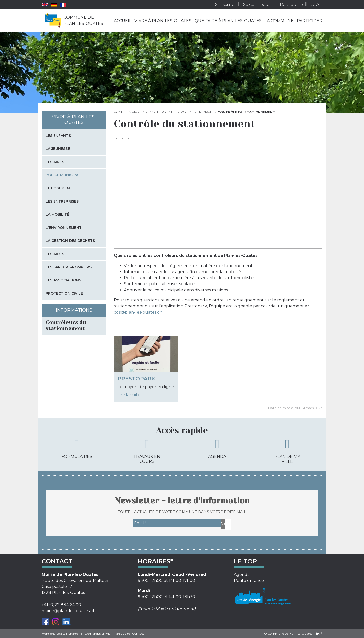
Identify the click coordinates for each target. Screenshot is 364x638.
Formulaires (77, 448)
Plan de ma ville (287, 451)
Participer (310, 21)
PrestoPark (136, 378)
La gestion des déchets (70, 241)
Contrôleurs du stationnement (66, 325)
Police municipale (197, 112)
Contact (138, 634)
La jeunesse (58, 149)
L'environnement (64, 228)
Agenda (217, 448)
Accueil (123, 21)
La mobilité (57, 214)
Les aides (55, 254)
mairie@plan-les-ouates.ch (69, 611)
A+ (319, 4)
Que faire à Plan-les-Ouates (228, 21)
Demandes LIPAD (98, 634)
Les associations (63, 280)
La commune (279, 21)
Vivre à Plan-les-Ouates (163, 21)
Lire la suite (129, 395)
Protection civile (64, 293)
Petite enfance (249, 580)
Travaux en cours (147, 451)
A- (313, 5)
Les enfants (58, 136)
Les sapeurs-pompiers (69, 267)
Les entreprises (62, 201)
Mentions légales (54, 634)
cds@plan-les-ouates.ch (138, 312)
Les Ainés (55, 162)
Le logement (59, 188)
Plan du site (121, 634)
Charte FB (75, 634)
